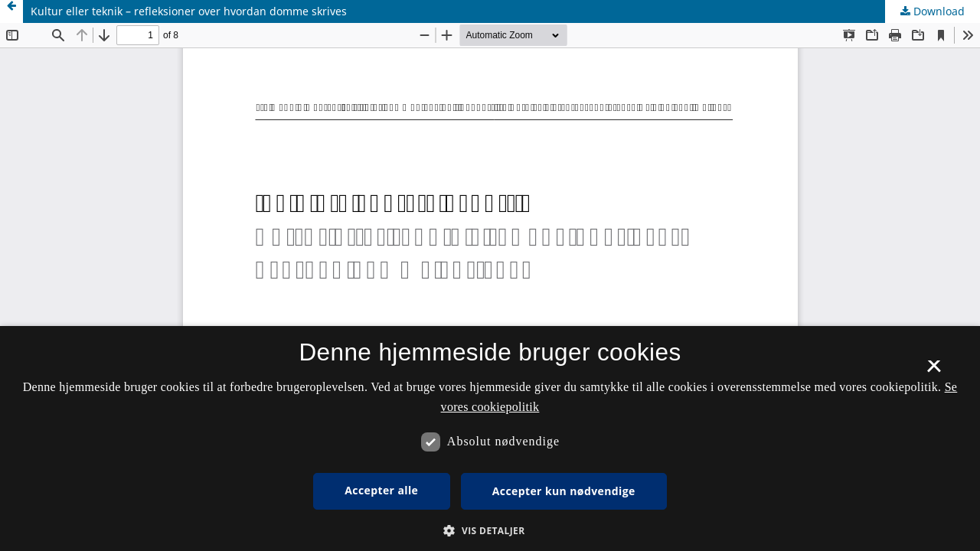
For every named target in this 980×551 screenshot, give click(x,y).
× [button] (934, 371)
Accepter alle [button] (381, 490)
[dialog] (490, 439)
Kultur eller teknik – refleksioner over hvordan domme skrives (189, 11)
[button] (490, 531)
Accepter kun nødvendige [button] (564, 491)
